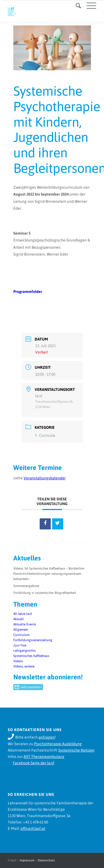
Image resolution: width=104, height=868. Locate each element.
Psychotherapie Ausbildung (58, 744)
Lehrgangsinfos (25, 651)
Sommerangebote (26, 586)
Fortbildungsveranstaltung (33, 640)
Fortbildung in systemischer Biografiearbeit (45, 593)
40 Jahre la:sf (23, 614)
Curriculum (21, 635)
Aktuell (19, 619)
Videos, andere (24, 666)
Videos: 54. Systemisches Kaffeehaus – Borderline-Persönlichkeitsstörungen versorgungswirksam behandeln (49, 574)
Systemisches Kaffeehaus (31, 656)
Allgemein (21, 630)
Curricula (45, 435)
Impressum (27, 860)
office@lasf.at (33, 828)
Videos (18, 661)
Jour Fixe (20, 645)
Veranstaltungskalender (45, 478)
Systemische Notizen (76, 750)
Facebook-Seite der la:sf (34, 763)
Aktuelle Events (25, 624)
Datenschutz (46, 860)
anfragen (47, 737)
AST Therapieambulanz (44, 757)
